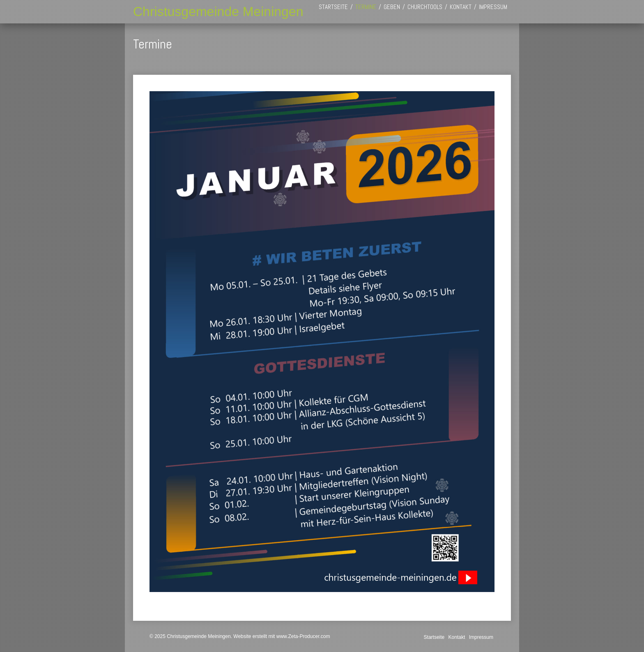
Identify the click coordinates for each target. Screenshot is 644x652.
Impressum (493, 7)
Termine (366, 7)
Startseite (333, 7)
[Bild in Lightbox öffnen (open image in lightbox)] (322, 342)
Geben (392, 7)
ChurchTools (425, 7)
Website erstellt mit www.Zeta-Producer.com (282, 636)
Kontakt (461, 7)
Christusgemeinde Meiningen (218, 12)
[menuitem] (333, 7)
